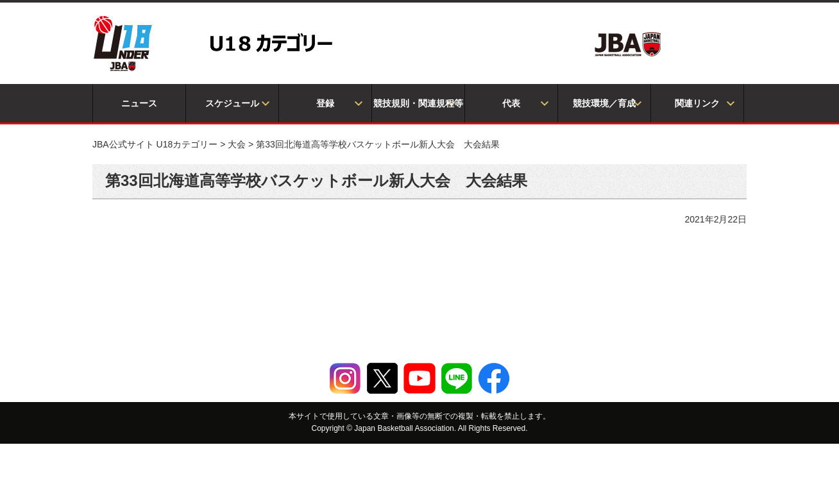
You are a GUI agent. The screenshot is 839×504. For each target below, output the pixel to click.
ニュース (139, 103)
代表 (511, 103)
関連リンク (697, 103)
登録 (325, 103)
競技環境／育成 (604, 103)
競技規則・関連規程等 (418, 103)
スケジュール (232, 103)
